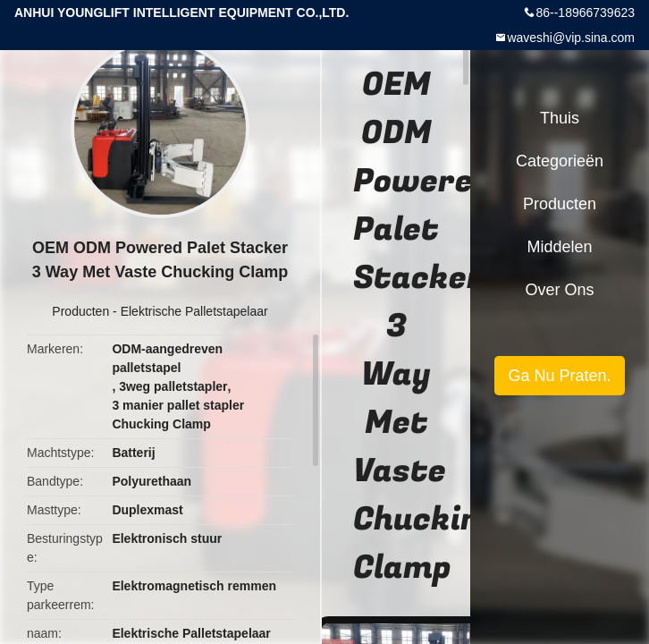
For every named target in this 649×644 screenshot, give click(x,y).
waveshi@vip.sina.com (571, 38)
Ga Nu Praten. (559, 376)
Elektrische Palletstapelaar (194, 311)
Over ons (559, 290)
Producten (80, 311)
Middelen (559, 247)
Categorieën (560, 161)
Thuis (560, 118)
